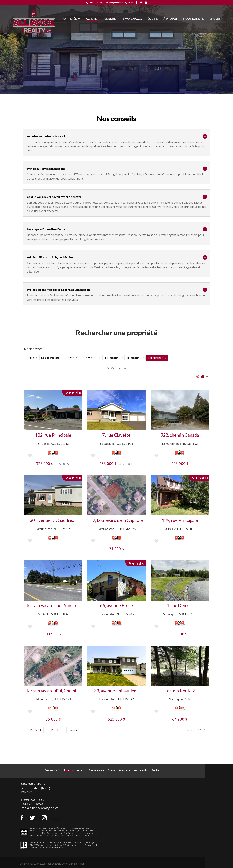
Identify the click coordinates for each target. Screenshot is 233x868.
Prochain (74, 730)
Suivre (56, 819)
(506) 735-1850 (32, 804)
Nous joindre (194, 20)
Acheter (92, 20)
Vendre (110, 20)
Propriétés (68, 20)
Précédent (36, 730)
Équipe (153, 20)
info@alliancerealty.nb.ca (40, 808)
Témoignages (132, 20)
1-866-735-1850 (96, 3)
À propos (171, 20)
